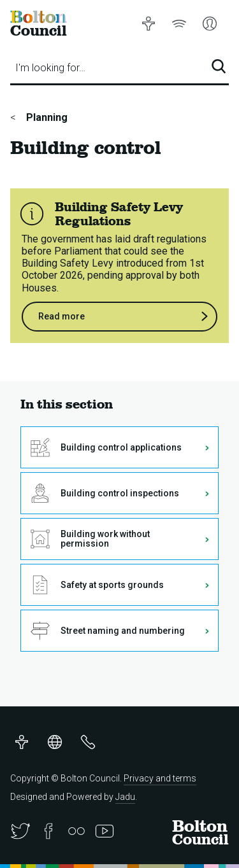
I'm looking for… (50, 68)
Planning (46, 117)
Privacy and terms (160, 778)
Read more (123, 317)
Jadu (125, 797)
